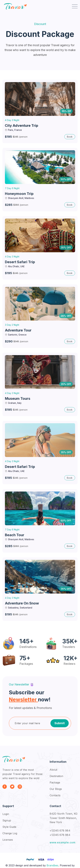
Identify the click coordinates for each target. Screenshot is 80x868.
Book (70, 137)
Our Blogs (56, 792)
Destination (56, 779)
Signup (7, 823)
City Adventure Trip (21, 125)
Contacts (55, 798)
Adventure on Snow (23, 603)
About (53, 772)
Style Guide (9, 829)
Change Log (10, 836)
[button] (75, 6)
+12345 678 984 (60, 833)
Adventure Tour (19, 330)
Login (6, 817)
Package (55, 785)
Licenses (8, 842)
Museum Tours (19, 398)
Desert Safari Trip (21, 262)
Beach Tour (16, 535)
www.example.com (63, 845)
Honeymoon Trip (20, 194)
